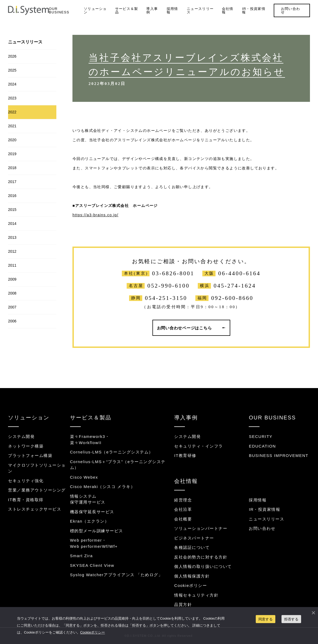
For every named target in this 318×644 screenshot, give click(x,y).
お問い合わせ (291, 10)
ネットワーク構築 (26, 446)
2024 (12, 84)
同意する (266, 619)
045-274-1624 (235, 286)
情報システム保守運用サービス (88, 499)
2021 (12, 126)
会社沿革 (183, 509)
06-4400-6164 (239, 273)
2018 (12, 168)
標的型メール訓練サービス (97, 531)
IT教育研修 (185, 455)
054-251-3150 (166, 298)
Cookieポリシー (191, 585)
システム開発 (21, 436)
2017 (12, 182)
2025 (12, 70)
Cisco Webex (84, 477)
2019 (12, 154)
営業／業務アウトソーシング (37, 490)
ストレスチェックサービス (35, 509)
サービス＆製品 (127, 10)
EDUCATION (262, 446)
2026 (12, 56)
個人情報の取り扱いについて (203, 566)
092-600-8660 (232, 298)
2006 (12, 321)
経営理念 (183, 500)
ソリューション (95, 10)
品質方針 (183, 604)
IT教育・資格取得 (26, 500)
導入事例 (152, 10)
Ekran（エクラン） (90, 521)
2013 (12, 237)
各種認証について (192, 547)
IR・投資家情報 (254, 10)
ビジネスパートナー (194, 538)
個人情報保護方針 (192, 576)
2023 (12, 98)
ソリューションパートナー (201, 528)
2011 (12, 265)
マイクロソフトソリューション (37, 468)
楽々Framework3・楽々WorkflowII (90, 440)
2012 (12, 251)
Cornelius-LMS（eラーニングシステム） (112, 452)
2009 (12, 279)
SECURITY (261, 436)
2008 (12, 293)
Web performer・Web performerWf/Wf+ (94, 543)
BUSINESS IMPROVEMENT (279, 455)
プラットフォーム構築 (30, 455)
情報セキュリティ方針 (196, 595)
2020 (12, 140)
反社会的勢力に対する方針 (201, 557)
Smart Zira (81, 556)
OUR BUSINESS (59, 10)
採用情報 (172, 10)
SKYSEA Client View (92, 565)
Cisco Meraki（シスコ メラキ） (103, 487)
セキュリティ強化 (26, 481)
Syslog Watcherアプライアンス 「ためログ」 (116, 575)
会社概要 (183, 519)
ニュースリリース (200, 10)
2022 (12, 112)
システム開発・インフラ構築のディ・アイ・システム (28, 10)
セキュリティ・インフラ (199, 446)
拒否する (291, 619)
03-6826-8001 (173, 273)
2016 (12, 196)
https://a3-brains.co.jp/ (95, 215)
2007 (12, 307)
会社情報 (228, 10)
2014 (12, 224)
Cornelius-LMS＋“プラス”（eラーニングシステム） (118, 465)
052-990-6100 (168, 286)
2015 (12, 210)
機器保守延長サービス (92, 512)
